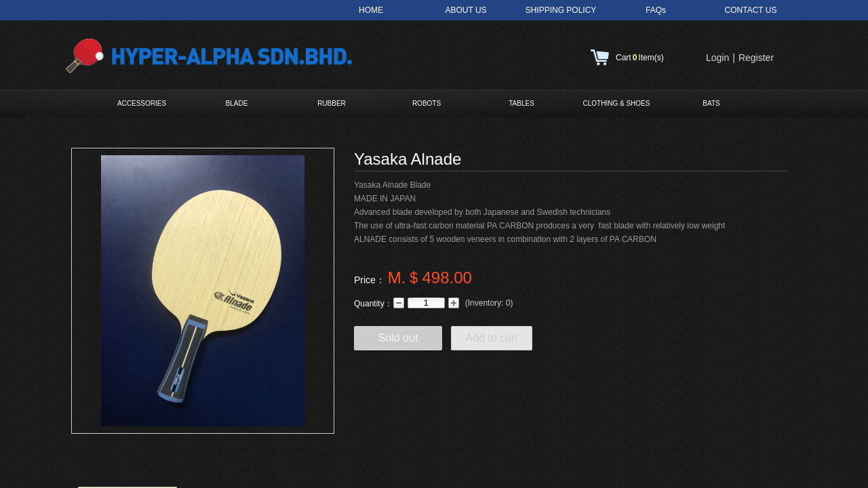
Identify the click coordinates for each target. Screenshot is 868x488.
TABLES (521, 103)
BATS (711, 103)
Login (717, 58)
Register (756, 58)
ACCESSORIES (142, 103)
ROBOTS (427, 103)
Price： (370, 280)
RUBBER (332, 103)
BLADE (237, 103)
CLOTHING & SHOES (617, 103)
